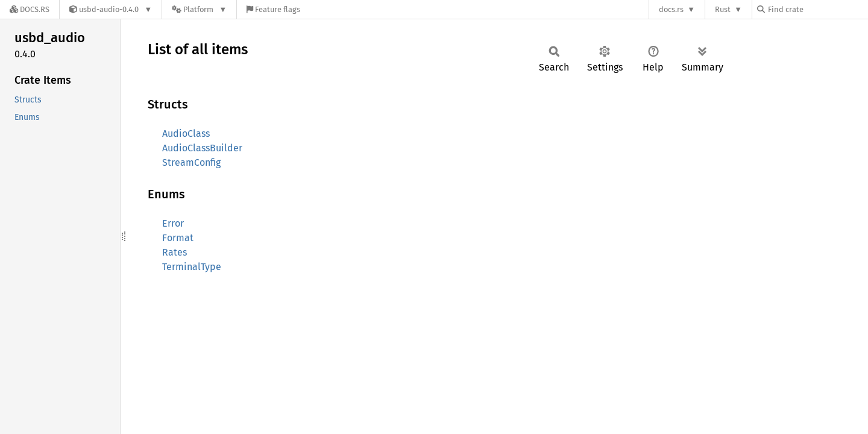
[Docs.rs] (30, 9)
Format (178, 238)
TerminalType (192, 267)
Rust (723, 9)
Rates (175, 252)
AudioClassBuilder (202, 148)
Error (173, 223)
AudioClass (186, 134)
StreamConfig (191, 162)
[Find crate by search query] (817, 9)
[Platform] (199, 9)
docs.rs (671, 9)
